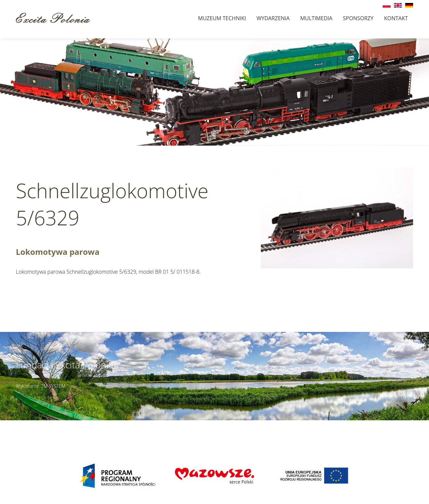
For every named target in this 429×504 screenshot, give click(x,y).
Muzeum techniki (222, 18)
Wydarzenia (273, 18)
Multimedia (316, 18)
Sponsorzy (358, 18)
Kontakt (396, 18)
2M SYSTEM (53, 386)
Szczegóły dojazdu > (264, 424)
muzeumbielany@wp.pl (66, 431)
